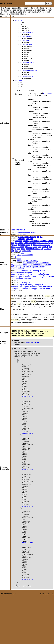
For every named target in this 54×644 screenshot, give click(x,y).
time (16, 251)
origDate (14, 267)
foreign (47, 243)
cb (41, 241)
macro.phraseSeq (32, 343)
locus (25, 265)
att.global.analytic (26, 33)
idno (19, 259)
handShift (14, 287)
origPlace (22, 267)
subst (22, 289)
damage (31, 285)
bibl (17, 232)
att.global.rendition (27, 62)
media (13, 247)
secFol (28, 267)
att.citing (18, 80)
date (12, 243)
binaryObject (35, 241)
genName (32, 273)
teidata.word (48, 93)
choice (45, 241)
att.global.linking (26, 44)
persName (15, 277)
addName (25, 271)
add (21, 241)
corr (52, 241)
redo (44, 287)
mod (40, 287)
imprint (21, 232)
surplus (42, 289)
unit (30, 251)
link (27, 261)
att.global (19, 21)
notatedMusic (27, 255)
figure (19, 255)
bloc (31, 271)
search (49, 3)
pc (35, 237)
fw (45, 285)
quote (23, 249)
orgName (45, 275)
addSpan (21, 285)
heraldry (19, 265)
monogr (27, 232)
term (12, 251)
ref (27, 249)
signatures (36, 267)
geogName (15, 275)
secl (12, 289)
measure (36, 245)
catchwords (27, 263)
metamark (34, 287)
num (50, 247)
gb (12, 245)
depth (34, 263)
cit (49, 241)
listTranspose (24, 287)
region (43, 277)
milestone (29, 247)
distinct (20, 243)
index (28, 245)
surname (27, 279)
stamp (43, 267)
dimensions (45, 263)
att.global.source (26, 76)
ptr (18, 249)
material (38, 265)
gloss (15, 245)
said (39, 249)
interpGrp (28, 237)
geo (38, 273)
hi (25, 245)
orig (12, 249)
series (33, 232)
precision (29, 239)
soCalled (47, 249)
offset (39, 275)
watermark (15, 269)
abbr (17, 241)
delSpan (38, 285)
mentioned (20, 247)
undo (48, 289)
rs (32, 249)
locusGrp (31, 265)
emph (36, 243)
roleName (50, 277)
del (16, 243)
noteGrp (45, 247)
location (23, 275)
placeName (35, 277)
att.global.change (26, 36)
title (20, 251)
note (40, 247)
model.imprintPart (18, 230)
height (13, 265)
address (26, 241)
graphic (21, 245)
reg (29, 249)
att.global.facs (25, 40)
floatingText (26, 283)
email (32, 243)
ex (43, 285)
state (21, 279)
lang (22, 253)
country (36, 271)
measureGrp (45, 245)
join (24, 261)
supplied (36, 289)
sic (42, 249)
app (18, 281)
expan (42, 243)
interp (22, 237)
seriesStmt (21, 234)
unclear (25, 251)
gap (52, 243)
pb (15, 249)
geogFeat (44, 273)
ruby (35, 249)
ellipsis (26, 243)
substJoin (28, 289)
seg (37, 261)
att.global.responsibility (29, 70)
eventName (15, 273)
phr (38, 237)
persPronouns (25, 277)
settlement (15, 279)
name (35, 247)
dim (39, 263)
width (22, 269)
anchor (19, 261)
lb (31, 245)
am (26, 285)
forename (24, 273)
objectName (31, 275)
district (42, 271)
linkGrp (32, 261)
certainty (22, 239)
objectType (46, 265)
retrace (49, 287)
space (17, 289)
